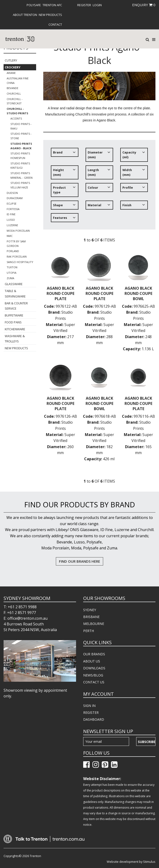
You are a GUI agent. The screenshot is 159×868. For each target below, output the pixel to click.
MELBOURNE (94, 624)
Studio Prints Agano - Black (21, 146)
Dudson (12, 193)
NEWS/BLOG (93, 675)
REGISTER (91, 712)
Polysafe (34, 5)
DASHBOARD (94, 719)
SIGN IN (89, 706)
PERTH (89, 631)
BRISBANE (91, 617)
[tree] (99, 187)
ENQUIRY (144, 5)
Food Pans (13, 322)
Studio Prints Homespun (20, 156)
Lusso (11, 220)
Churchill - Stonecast (15, 101)
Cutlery (11, 60)
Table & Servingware (15, 293)
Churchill (14, 94)
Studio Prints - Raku (21, 126)
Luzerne (12, 225)
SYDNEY (90, 610)
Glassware (14, 284)
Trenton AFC (52, 5)
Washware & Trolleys (15, 339)
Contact (55, 24)
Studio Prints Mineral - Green (22, 175)
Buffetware (14, 315)
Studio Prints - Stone (21, 136)
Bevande (12, 88)
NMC (10, 236)
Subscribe (147, 742)
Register (84, 5)
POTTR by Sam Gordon (16, 244)
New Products (50, 15)
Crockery (13, 67)
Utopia (12, 273)
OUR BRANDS (94, 654)
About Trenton (25, 15)
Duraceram (15, 198)
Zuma (10, 278)
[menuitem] (34, 5)
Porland (13, 251)
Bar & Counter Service (16, 306)
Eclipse (12, 204)
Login (97, 5)
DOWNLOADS (94, 668)
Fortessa (13, 209)
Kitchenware (15, 329)
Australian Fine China (18, 81)
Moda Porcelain (18, 231)
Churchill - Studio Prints (17, 111)
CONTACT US (94, 682)
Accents (16, 118)
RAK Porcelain (17, 257)
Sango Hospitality (20, 262)
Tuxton (12, 267)
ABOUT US (92, 661)
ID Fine (11, 214)
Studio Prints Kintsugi (20, 166)
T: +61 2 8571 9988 (20, 607)
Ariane (11, 73)
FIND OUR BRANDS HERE (79, 561)
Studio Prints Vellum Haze (20, 185)
